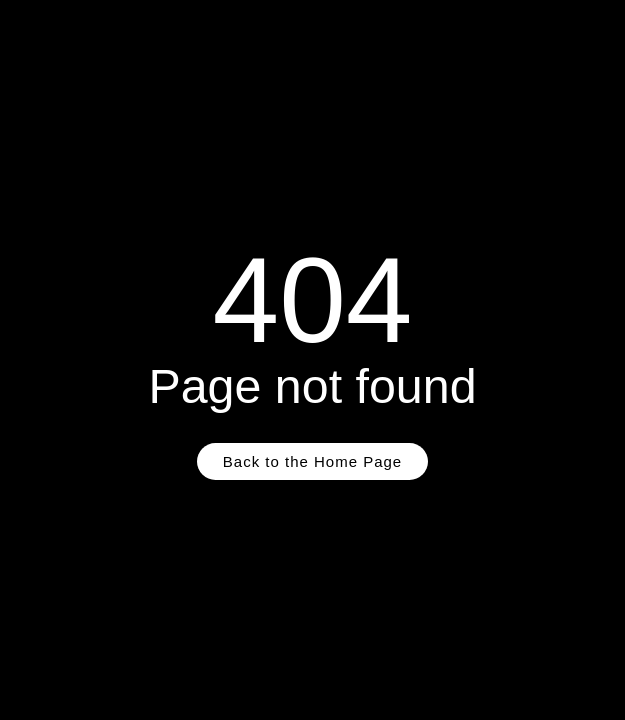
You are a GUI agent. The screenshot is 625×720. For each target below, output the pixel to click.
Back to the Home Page (312, 461)
